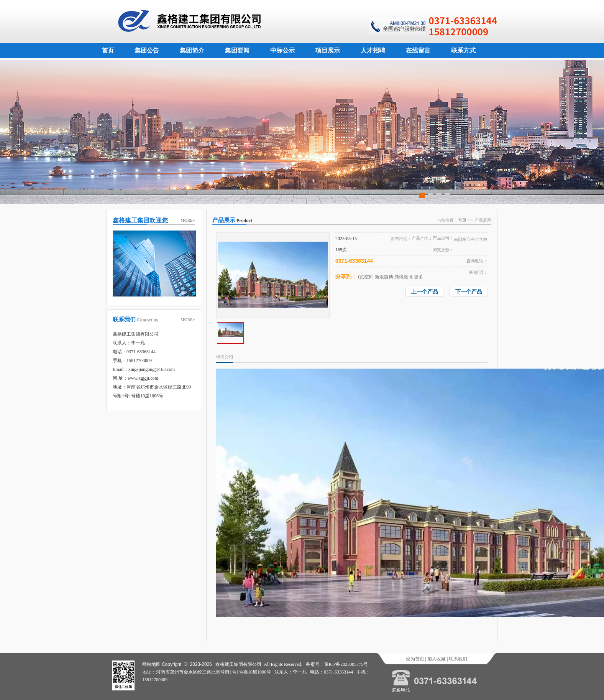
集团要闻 (237, 50)
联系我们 (458, 659)
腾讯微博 (404, 277)
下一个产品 (469, 292)
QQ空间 (366, 277)
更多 (419, 277)
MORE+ (188, 220)
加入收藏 (437, 659)
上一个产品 (425, 292)
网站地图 (151, 664)
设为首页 (415, 659)
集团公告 (147, 50)
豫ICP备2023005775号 (346, 664)
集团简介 (192, 50)
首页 (108, 50)
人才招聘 (373, 50)
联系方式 (463, 50)
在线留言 (418, 50)
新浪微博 (384, 277)
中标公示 (282, 50)
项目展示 (328, 50)
